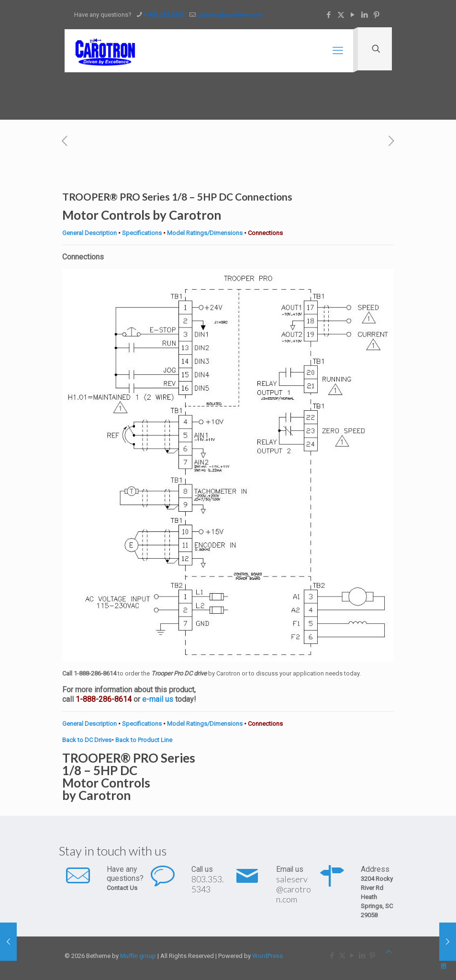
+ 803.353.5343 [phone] (164, 15)
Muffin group (138, 956)
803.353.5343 (208, 884)
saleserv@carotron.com (294, 889)
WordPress (267, 956)
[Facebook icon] (329, 15)
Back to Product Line (144, 740)
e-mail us (158, 699)
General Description (89, 233)
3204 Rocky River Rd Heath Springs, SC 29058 (377, 897)
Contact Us (122, 888)
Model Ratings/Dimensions (205, 233)
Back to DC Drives (87, 740)
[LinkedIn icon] (365, 15)
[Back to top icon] (389, 952)
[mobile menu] (338, 51)
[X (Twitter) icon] (341, 15)
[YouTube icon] (353, 15)
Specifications (142, 233)
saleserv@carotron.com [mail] (230, 15)
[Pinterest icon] (377, 15)
